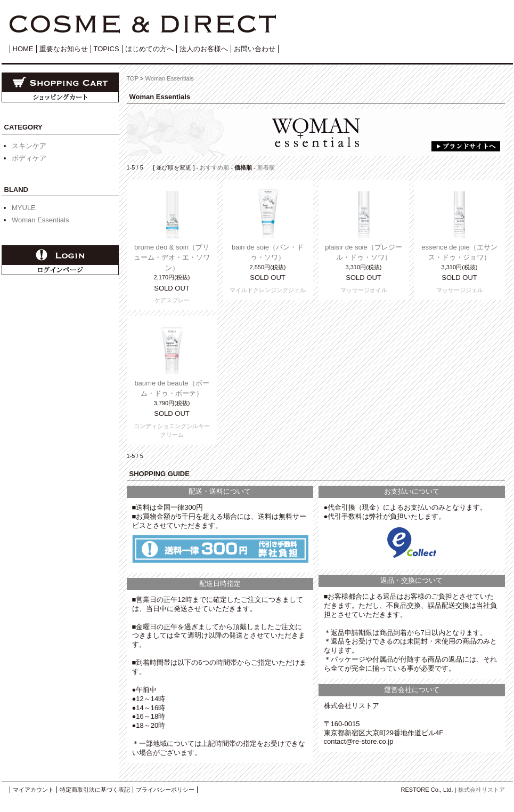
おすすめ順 (214, 167)
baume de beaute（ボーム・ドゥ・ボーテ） (172, 388)
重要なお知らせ (64, 49)
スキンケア (29, 146)
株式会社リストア (482, 790)
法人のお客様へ (204, 49)
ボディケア (29, 158)
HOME (23, 49)
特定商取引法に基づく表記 (95, 790)
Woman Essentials (40, 220)
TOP (133, 78)
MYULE (24, 208)
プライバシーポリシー (165, 790)
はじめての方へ (149, 49)
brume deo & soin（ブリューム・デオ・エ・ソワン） (172, 258)
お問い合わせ (255, 49)
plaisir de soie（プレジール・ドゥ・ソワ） (364, 252)
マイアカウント (33, 790)
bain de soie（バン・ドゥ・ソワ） (268, 252)
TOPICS (107, 49)
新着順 (266, 167)
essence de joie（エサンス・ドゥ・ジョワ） (459, 252)
